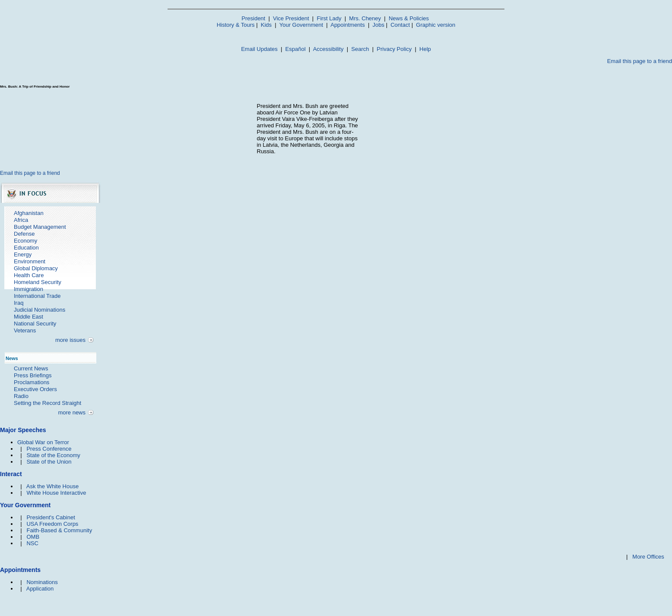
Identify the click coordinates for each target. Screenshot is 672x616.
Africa (21, 220)
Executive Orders (35, 389)
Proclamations (32, 382)
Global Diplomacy (36, 268)
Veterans (25, 330)
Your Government (301, 25)
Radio (21, 396)
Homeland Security (38, 282)
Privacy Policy (394, 49)
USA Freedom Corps (52, 524)
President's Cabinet (51, 517)
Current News (31, 368)
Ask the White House (52, 486)
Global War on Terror (43, 442)
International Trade (37, 296)
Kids (266, 25)
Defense (24, 234)
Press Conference (49, 449)
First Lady (329, 18)
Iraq (19, 303)
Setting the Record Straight (48, 403)
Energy (23, 254)
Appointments (348, 25)
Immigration (29, 289)
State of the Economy (53, 455)
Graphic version (436, 25)
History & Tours (236, 25)
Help (425, 49)
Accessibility (328, 49)
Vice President (291, 18)
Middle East (29, 317)
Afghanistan (29, 213)
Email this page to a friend (640, 61)
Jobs (379, 25)
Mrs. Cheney (365, 18)
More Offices (648, 557)
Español (296, 49)
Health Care (29, 275)
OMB (33, 537)
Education (26, 248)
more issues (70, 340)
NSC (32, 543)
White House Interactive (56, 493)
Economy (25, 241)
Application (40, 589)
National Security (35, 324)
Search (360, 49)
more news (72, 412)
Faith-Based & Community (59, 530)
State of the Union (49, 462)
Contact (400, 25)
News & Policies (409, 18)
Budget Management (40, 227)
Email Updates (259, 49)
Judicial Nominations (40, 310)
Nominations (42, 582)
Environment (30, 261)
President (253, 18)
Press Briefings (33, 375)
